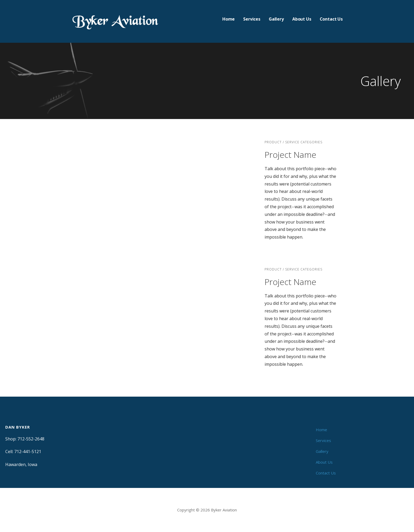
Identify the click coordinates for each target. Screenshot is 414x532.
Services (252, 19)
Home (229, 19)
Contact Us (331, 19)
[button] (78, 193)
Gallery (276, 19)
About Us (302, 19)
